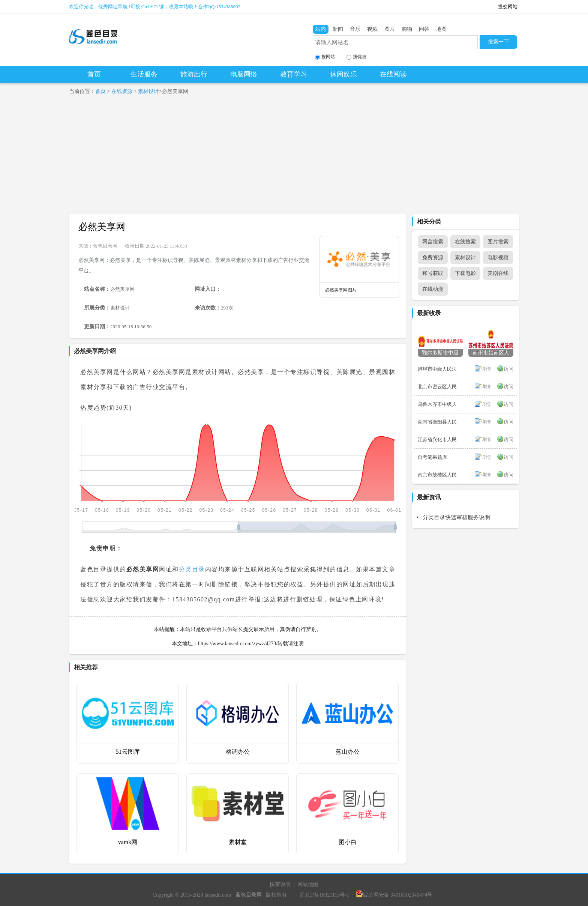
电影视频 (498, 258)
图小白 (348, 842)
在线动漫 (433, 289)
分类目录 (192, 569)
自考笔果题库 (432, 457)
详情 (486, 369)
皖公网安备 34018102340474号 (394, 895)
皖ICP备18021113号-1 (325, 895)
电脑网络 (244, 74)
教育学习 (294, 74)
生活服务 (144, 74)
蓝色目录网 (105, 246)
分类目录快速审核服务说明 (456, 517)
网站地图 (308, 884)
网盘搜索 (433, 242)
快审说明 (280, 884)
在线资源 (122, 91)
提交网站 (508, 7)
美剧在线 (498, 273)
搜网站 (325, 57)
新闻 (338, 29)
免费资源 (433, 258)
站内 (321, 29)
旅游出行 (194, 74)
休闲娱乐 (343, 74)
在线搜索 (465, 242)
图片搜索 (498, 242)
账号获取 (433, 273)
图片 (390, 29)
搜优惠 (356, 57)
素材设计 (148, 91)
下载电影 (465, 273)
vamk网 (128, 842)
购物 (407, 29)
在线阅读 (393, 74)
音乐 (355, 29)
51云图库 (128, 752)
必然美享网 (102, 227)
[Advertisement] (294, 158)
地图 (441, 29)
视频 (372, 29)
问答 (424, 29)
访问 (508, 369)
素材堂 (238, 842)
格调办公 (238, 752)
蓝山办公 (348, 752)
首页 (94, 74)
